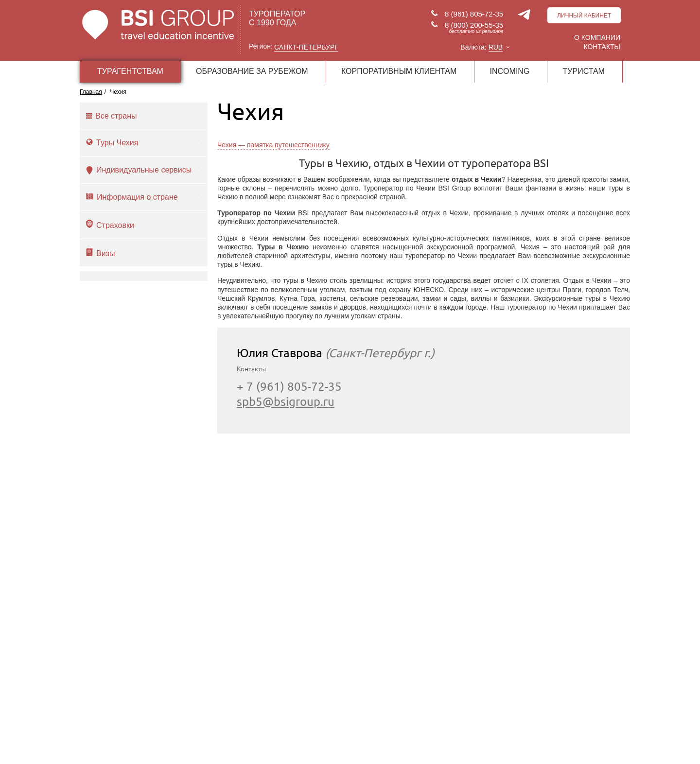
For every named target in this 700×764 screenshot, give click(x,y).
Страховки (110, 225)
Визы (100, 253)
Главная (91, 92)
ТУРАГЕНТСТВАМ (130, 71)
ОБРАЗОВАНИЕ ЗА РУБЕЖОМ (252, 71)
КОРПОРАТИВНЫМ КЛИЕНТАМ (399, 71)
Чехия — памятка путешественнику (273, 145)
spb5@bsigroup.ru (286, 402)
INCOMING (510, 71)
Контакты (602, 47)
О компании (597, 37)
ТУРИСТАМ (584, 71)
